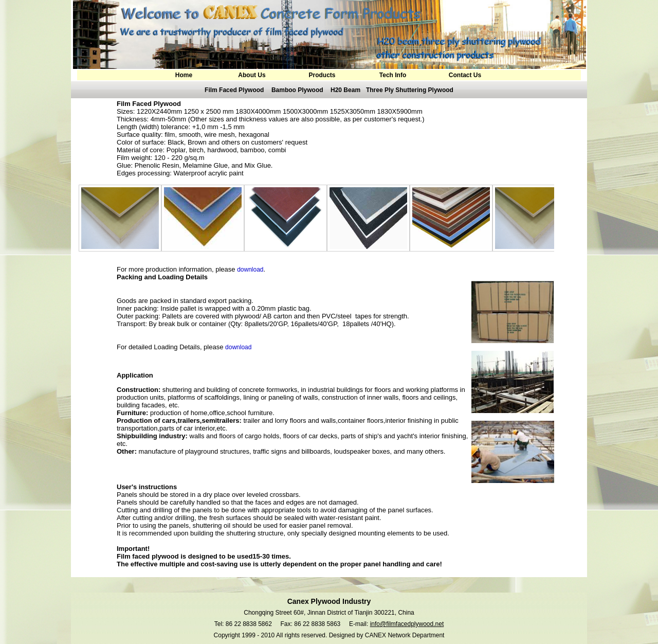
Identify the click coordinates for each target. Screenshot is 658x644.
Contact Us (465, 75)
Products (322, 75)
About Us (252, 75)
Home (184, 75)
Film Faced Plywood (234, 90)
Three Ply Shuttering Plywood (410, 90)
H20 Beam (345, 90)
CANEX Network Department (405, 635)
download (250, 270)
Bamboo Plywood (297, 90)
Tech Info (393, 75)
